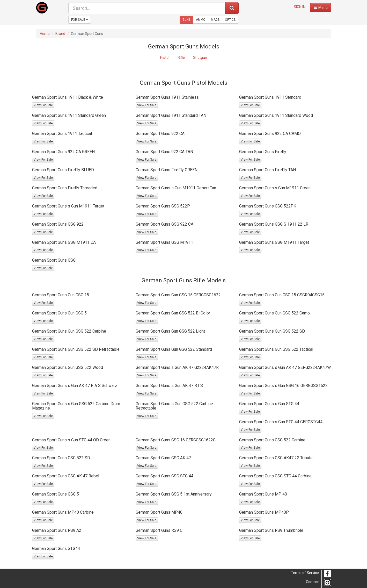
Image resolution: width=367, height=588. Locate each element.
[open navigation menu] (321, 8)
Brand (60, 34)
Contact (312, 582)
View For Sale (43, 105)
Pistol (165, 58)
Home (45, 34)
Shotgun (200, 58)
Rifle (181, 58)
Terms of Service (305, 573)
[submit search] (232, 8)
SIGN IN (300, 7)
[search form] (147, 8)
